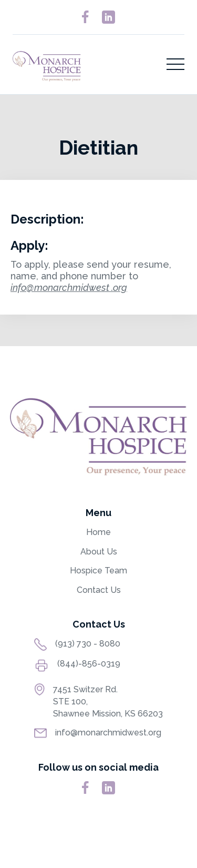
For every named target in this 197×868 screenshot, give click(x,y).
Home (98, 532)
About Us (99, 552)
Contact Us (99, 590)
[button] (175, 64)
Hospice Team (98, 571)
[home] (47, 64)
